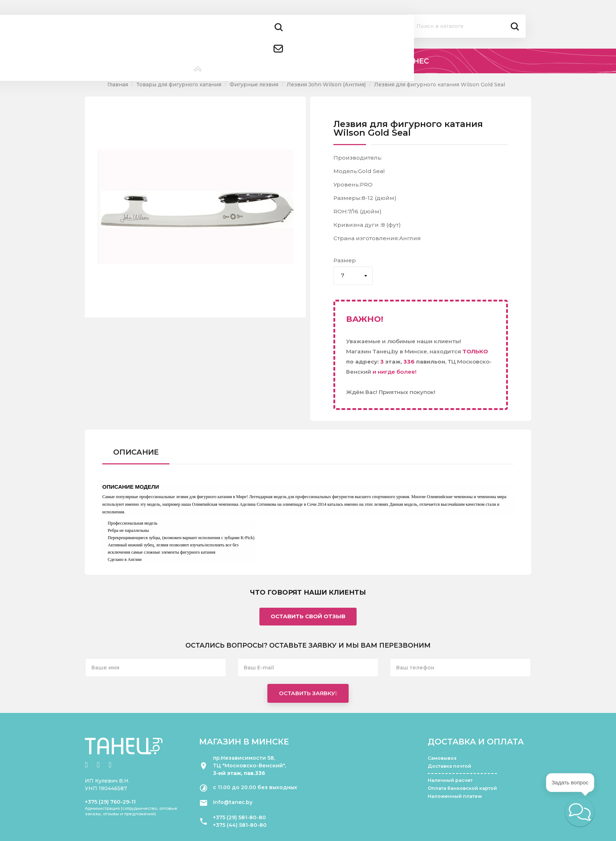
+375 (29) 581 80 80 (198, 22)
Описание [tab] (136, 452)
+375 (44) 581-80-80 (240, 825)
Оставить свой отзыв (308, 616)
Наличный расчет (450, 780)
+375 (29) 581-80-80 (239, 817)
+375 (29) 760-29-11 (110, 802)
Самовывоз (442, 758)
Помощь (350, 28)
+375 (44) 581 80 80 (199, 32)
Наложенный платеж (455, 796)
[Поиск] (466, 26)
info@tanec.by (233, 802)
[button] (580, 812)
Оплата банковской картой (462, 788)
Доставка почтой (449, 766)
